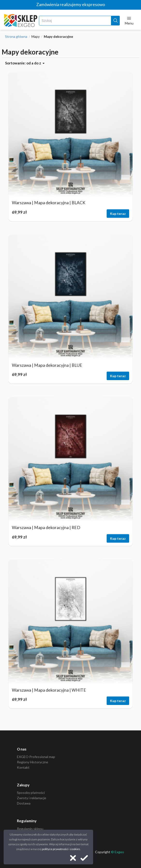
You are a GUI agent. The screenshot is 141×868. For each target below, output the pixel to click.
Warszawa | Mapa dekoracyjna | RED (46, 528)
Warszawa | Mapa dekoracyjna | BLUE (47, 365)
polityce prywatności (55, 849)
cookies (75, 849)
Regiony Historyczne (33, 762)
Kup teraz (118, 214)
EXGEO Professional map (36, 757)
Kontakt (23, 767)
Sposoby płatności (31, 793)
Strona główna (16, 37)
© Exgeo (118, 852)
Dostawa (24, 803)
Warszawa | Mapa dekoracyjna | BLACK (49, 203)
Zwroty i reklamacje (32, 798)
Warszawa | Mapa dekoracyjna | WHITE (49, 690)
